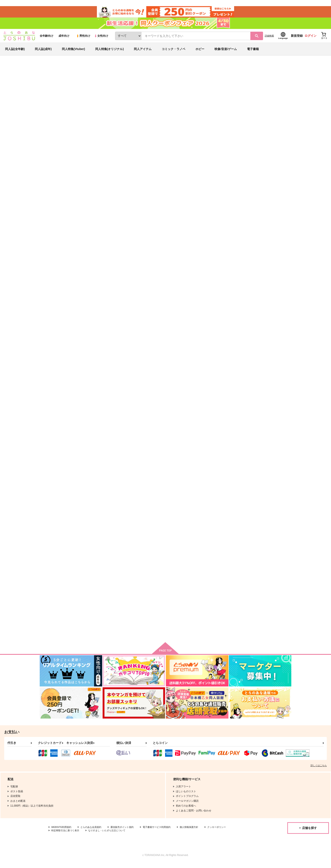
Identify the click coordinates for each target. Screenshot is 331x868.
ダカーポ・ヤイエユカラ (227, 307)
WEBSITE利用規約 (62, 832)
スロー (174, 202)
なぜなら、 (136, 307)
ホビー (200, 52)
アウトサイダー (97, 602)
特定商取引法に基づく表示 (96, 836)
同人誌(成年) (43, 52)
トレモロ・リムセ (99, 405)
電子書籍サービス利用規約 (163, 832)
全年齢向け (47, 38)
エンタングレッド (222, 504)
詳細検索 (269, 38)
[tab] (111, 133)
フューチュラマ (180, 405)
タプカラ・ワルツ (140, 405)
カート (115, 239)
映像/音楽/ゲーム (226, 52)
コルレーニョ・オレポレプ (228, 202)
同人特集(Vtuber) (73, 52)
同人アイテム (143, 52)
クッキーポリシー (61, 836)
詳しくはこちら (319, 770)
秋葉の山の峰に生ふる (267, 307)
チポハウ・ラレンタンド (136, 90)
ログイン (311, 38)
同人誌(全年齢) (15, 52)
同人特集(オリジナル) (109, 52)
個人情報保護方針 (198, 832)
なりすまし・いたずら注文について (140, 836)
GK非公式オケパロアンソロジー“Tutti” (206, 90)
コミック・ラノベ (174, 52)
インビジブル (261, 405)
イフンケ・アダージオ (101, 307)
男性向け (83, 38)
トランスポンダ (262, 504)
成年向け (64, 38)
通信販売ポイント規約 (126, 832)
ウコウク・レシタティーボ (187, 307)
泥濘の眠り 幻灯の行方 (144, 504)
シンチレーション (222, 405)
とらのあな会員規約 (93, 832)
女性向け (101, 38)
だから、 (258, 202)
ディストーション (181, 504)
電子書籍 (253, 52)
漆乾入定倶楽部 (163, 90)
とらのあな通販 (48, 70)
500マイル (239, 90)
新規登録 (297, 38)
